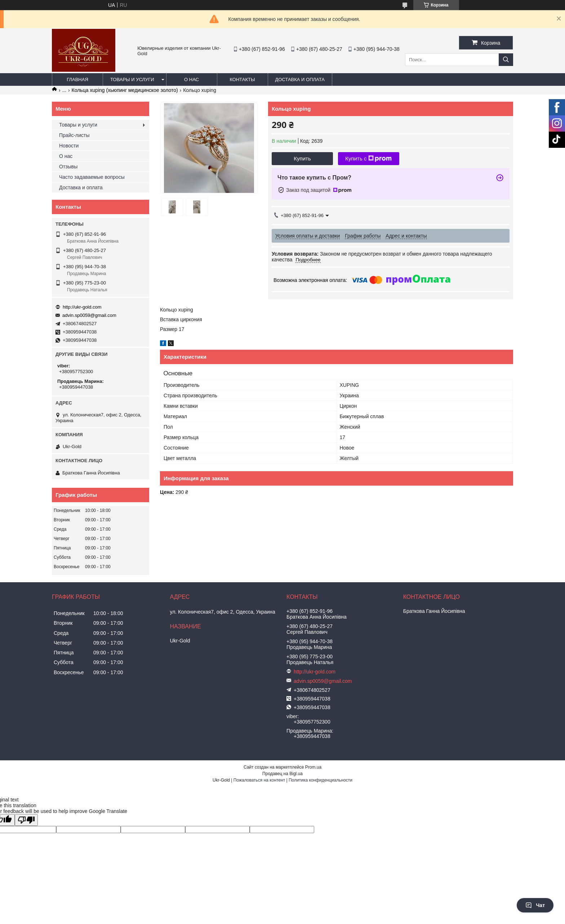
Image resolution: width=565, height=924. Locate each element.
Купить (302, 158)
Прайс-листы (74, 135)
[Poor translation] (26, 820)
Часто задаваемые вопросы (92, 177)
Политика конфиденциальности (321, 780)
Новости (69, 146)
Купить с (368, 159)
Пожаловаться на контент (259, 780)
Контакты (242, 79)
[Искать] (506, 60)
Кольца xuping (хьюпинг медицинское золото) (125, 90)
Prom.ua (313, 767)
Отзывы (68, 167)
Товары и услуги (132, 79)
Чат (535, 905)
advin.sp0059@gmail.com (89, 315)
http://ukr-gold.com (82, 307)
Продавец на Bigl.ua (282, 774)
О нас (192, 79)
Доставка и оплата (300, 79)
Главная (77, 79)
